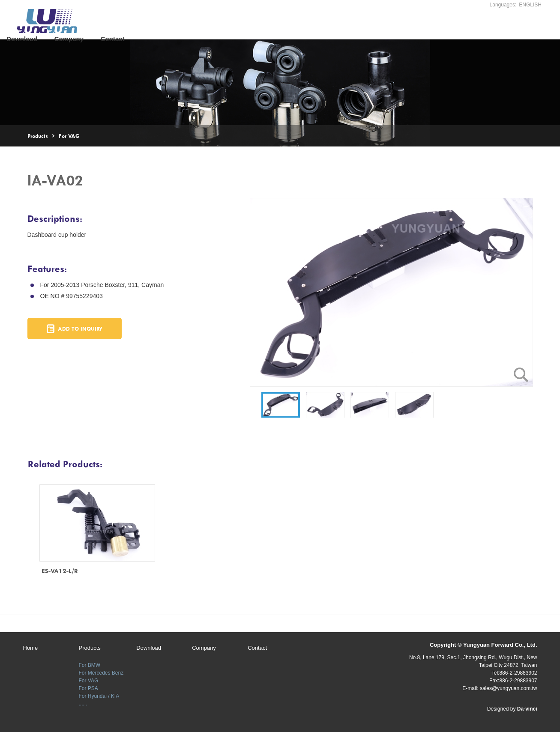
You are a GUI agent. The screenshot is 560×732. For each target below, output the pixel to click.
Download (240, 25)
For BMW (90, 660)
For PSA (88, 683)
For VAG (69, 136)
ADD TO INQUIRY (80, 329)
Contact (330, 25)
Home (146, 25)
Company (286, 25)
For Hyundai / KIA (99, 690)
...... (83, 698)
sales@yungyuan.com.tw (509, 688)
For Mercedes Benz (101, 667)
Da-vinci (527, 709)
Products (186, 25)
